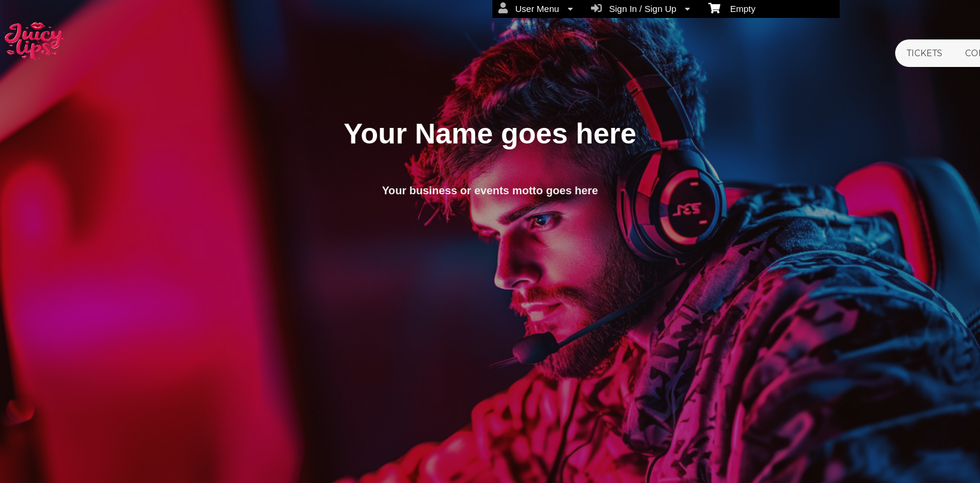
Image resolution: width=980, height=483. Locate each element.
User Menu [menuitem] (536, 8)
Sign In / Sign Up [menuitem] (641, 8)
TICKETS (924, 53)
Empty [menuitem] (732, 8)
